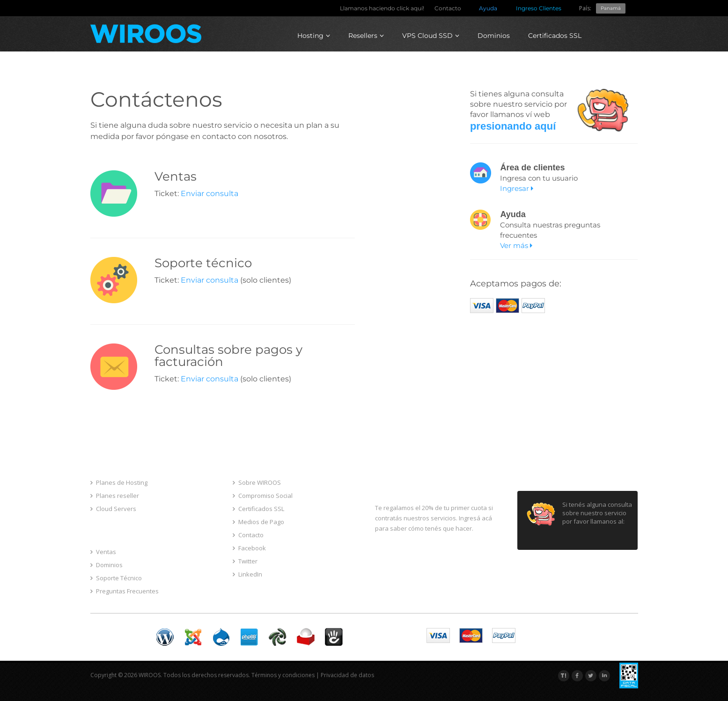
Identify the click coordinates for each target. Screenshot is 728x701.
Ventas (103, 552)
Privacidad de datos (347, 675)
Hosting (314, 36)
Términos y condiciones (283, 675)
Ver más (516, 245)
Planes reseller (115, 496)
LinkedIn (247, 574)
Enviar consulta (210, 194)
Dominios (494, 36)
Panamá (611, 8)
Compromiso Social (263, 496)
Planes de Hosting (119, 482)
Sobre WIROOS (257, 482)
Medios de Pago (258, 522)
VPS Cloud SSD (431, 36)
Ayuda (488, 8)
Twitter (245, 561)
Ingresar (517, 188)
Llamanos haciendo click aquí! (382, 8)
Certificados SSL (555, 36)
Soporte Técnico (116, 578)
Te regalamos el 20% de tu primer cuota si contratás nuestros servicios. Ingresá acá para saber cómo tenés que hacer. (434, 518)
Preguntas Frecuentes (125, 591)
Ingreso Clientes (539, 8)
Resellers (366, 36)
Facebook (249, 548)
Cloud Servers (113, 509)
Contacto (448, 8)
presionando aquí (513, 126)
